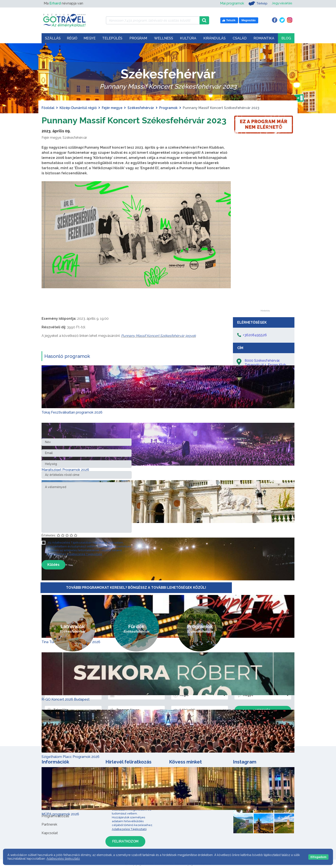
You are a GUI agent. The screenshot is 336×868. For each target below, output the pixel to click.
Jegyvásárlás (282, 3)
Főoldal (48, 108)
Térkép (258, 3)
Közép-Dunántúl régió (78, 108)
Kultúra (188, 38)
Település (112, 38)
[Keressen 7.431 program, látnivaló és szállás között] (153, 20)
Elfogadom (318, 857)
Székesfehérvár (141, 108)
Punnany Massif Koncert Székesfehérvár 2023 (134, 120)
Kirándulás (214, 38)
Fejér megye (112, 108)
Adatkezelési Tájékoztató (85, 554)
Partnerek (49, 824)
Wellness (164, 38)
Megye (90, 38)
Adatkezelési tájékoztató (63, 859)
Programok (168, 108)
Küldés (53, 565)
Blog (286, 38)
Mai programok (232, 3)
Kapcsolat (50, 833)
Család (240, 38)
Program (138, 38)
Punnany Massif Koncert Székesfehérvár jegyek (158, 336)
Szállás (53, 38)
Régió (72, 38)
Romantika (264, 38)
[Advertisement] (265, 245)
